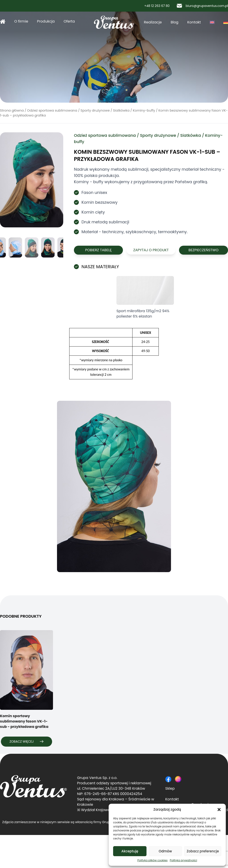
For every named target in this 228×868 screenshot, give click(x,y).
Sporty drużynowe (95, 110)
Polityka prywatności (183, 860)
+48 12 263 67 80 (155, 6)
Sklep (170, 788)
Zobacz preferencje (203, 851)
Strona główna (3, 21)
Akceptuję (130, 851)
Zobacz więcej (26, 741)
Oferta (69, 21)
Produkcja (46, 21)
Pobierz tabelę (98, 250)
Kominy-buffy (144, 110)
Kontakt (194, 22)
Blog (174, 22)
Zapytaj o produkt (151, 250)
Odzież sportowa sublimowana (52, 110)
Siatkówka (121, 110)
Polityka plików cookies (153, 860)
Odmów (165, 851)
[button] (219, 810)
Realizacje (153, 22)
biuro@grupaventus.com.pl (202, 6)
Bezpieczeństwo (204, 250)
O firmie (21, 21)
